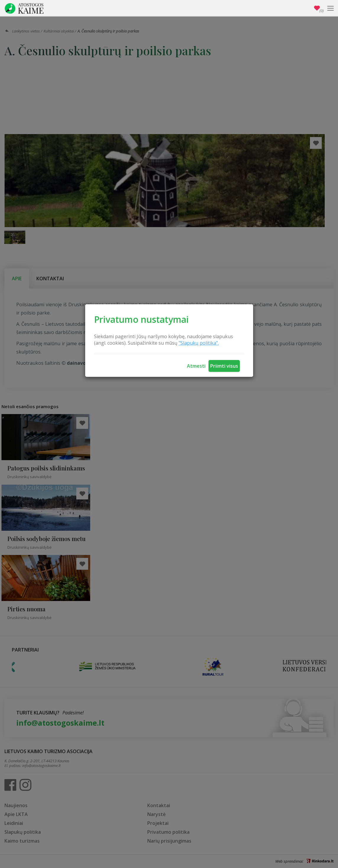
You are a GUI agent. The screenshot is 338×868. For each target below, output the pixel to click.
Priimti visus (224, 366)
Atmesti (196, 366)
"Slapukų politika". (199, 343)
